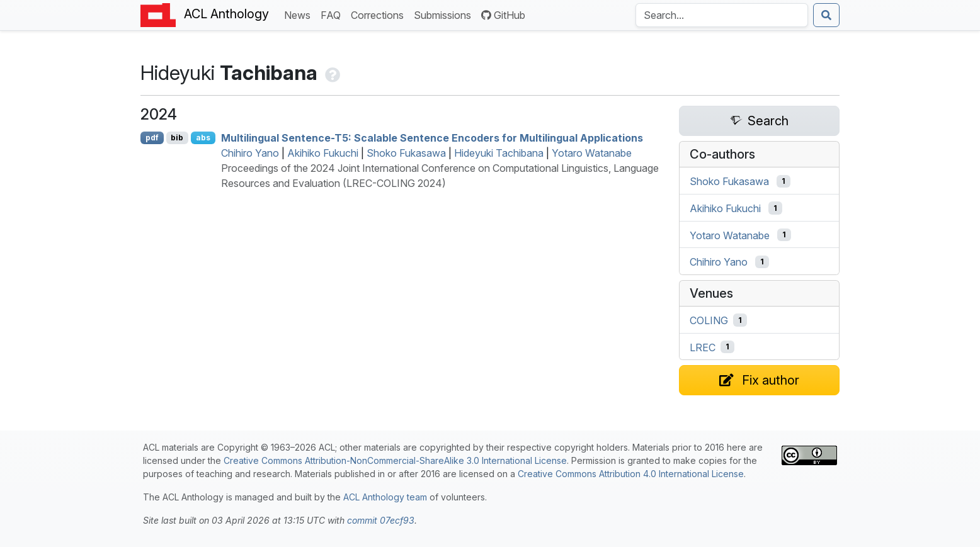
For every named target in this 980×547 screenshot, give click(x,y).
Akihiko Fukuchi (323, 153)
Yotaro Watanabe (592, 153)
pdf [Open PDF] (152, 138)
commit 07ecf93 (381, 520)
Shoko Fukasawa (406, 153)
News (300, 14)
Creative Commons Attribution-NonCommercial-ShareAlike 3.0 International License (395, 460)
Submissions (445, 14)
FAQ (333, 14)
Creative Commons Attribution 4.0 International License (631, 474)
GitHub (503, 15)
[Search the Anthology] (722, 15)
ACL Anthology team (385, 497)
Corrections (380, 14)
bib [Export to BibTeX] (177, 138)
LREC (703, 347)
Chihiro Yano (250, 153)
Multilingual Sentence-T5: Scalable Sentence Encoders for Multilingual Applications (432, 138)
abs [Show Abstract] (203, 138)
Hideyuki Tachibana (499, 153)
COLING (709, 320)
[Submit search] (826, 15)
